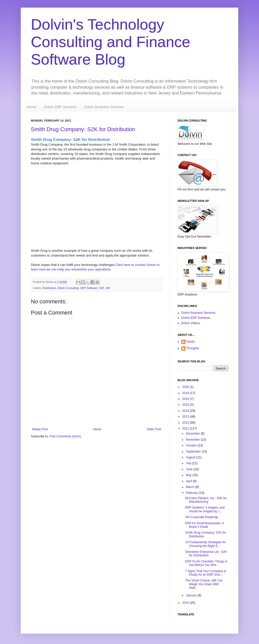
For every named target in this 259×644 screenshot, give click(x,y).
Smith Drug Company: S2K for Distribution (83, 129)
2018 (186, 399)
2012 (186, 423)
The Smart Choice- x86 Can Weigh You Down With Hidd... (204, 584)
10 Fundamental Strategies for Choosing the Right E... (206, 544)
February (192, 493)
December (193, 434)
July (189, 463)
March (191, 487)
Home (31, 107)
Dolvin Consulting (68, 288)
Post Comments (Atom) (65, 436)
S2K (102, 288)
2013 (186, 417)
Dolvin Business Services (104, 107)
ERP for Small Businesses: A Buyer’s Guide (204, 525)
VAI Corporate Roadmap (202, 517)
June (190, 469)
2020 (186, 387)
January (192, 595)
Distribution (49, 288)
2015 (186, 405)
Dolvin (191, 342)
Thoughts (193, 348)
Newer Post (40, 429)
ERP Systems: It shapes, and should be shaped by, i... (205, 509)
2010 (186, 603)
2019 (186, 393)
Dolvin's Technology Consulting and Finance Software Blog (111, 42)
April (189, 481)
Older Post (154, 429)
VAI (108, 288)
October (192, 445)
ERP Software (89, 288)
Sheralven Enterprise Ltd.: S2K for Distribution (206, 554)
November (193, 440)
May (189, 475)
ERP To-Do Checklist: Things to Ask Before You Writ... (206, 563)
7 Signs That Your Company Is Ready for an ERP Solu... (206, 573)
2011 (186, 428)
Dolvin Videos (191, 323)
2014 (186, 411)
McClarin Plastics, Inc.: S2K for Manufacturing (206, 500)
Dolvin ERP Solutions (196, 318)
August (191, 457)
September (194, 452)
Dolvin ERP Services (60, 107)
